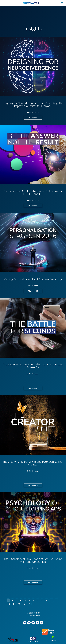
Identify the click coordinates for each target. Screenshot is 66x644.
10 (46, 600)
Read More (33, 118)
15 (19, 604)
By (28, 112)
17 (29, 604)
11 (52, 600)
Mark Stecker (34, 112)
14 (14, 604)
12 (57, 600)
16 (24, 604)
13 (9, 604)
